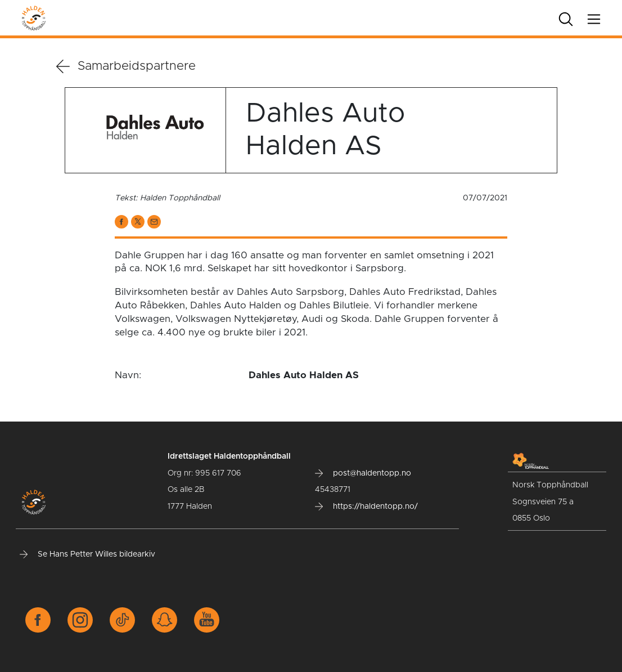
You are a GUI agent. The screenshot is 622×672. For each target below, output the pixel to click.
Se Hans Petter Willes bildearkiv (87, 554)
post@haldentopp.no (363, 473)
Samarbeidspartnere (126, 66)
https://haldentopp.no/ (366, 507)
